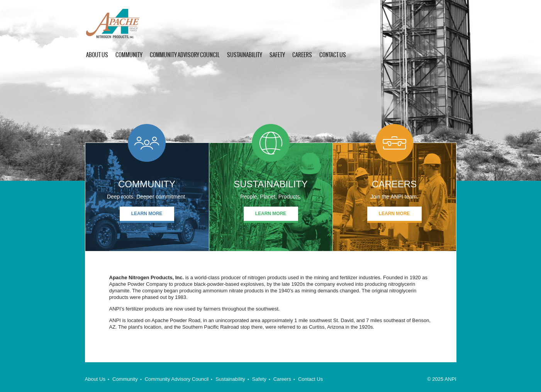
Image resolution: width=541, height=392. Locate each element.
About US (97, 55)
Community (129, 55)
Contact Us (333, 55)
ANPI (120, 24)
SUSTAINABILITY (271, 184)
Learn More (147, 214)
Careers (302, 55)
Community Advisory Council (185, 55)
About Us (95, 379)
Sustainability (245, 55)
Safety (277, 55)
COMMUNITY (147, 184)
